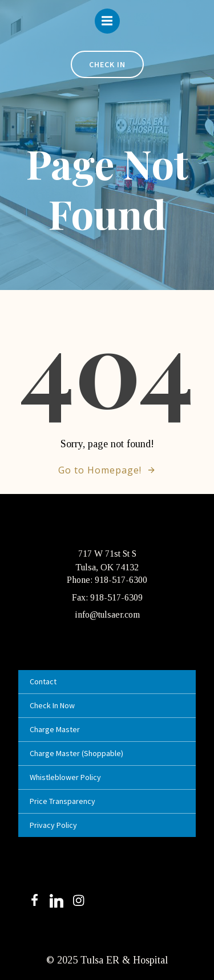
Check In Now (52, 705)
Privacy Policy (53, 825)
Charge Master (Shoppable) (76, 753)
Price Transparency (62, 801)
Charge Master (55, 729)
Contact (43, 681)
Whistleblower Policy (65, 777)
